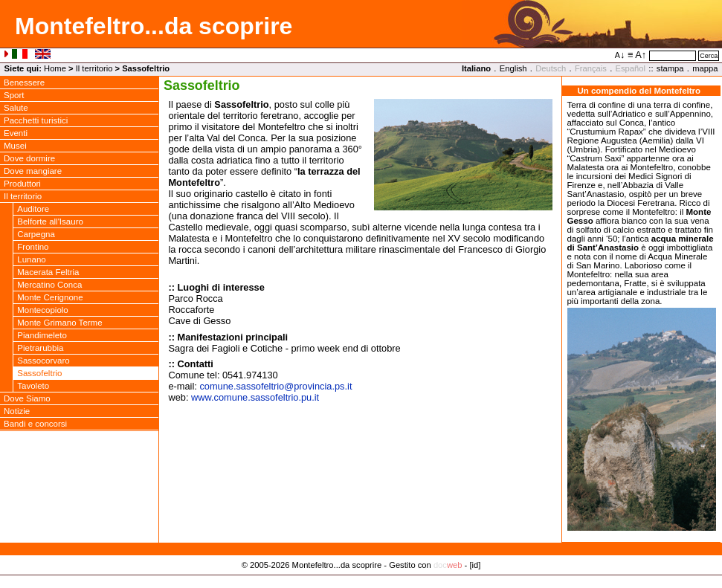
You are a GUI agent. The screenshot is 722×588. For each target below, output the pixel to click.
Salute (16, 108)
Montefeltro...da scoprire (154, 26)
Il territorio (94, 68)
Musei (15, 146)
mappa (705, 68)
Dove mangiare (33, 171)
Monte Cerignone (50, 297)
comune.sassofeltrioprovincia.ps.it (275, 386)
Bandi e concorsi (35, 424)
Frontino (33, 247)
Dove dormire (29, 158)
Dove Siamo (27, 398)
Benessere (24, 83)
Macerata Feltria (48, 272)
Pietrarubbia (40, 348)
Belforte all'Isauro (50, 222)
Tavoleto (33, 386)
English (513, 68)
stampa (670, 68)
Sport (14, 95)
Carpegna (36, 234)
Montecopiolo (43, 310)
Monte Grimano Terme (59, 323)
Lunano (31, 259)
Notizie (17, 411)
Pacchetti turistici (36, 120)
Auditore (33, 209)
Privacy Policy (361, 581)
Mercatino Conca (49, 285)
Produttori (22, 184)
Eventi (16, 133)
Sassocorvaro (43, 361)
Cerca (709, 56)
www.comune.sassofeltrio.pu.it (255, 397)
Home (55, 68)
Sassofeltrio (39, 373)
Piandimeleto (42, 335)
